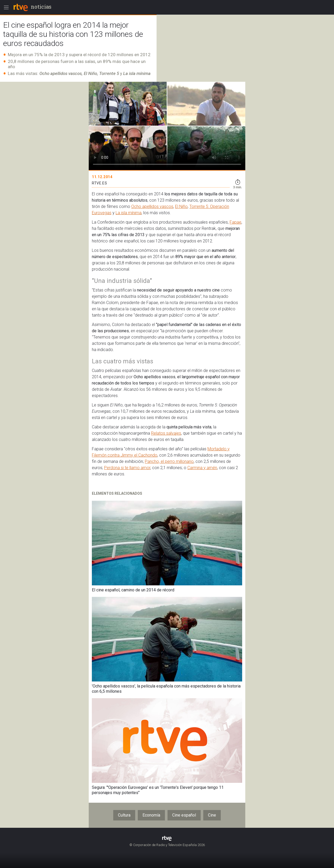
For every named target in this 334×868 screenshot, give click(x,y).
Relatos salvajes (166, 433)
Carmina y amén (202, 468)
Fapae (235, 222)
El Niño (181, 206)
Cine (212, 815)
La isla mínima (129, 213)
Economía (151, 815)
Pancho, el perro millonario (169, 461)
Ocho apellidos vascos (152, 206)
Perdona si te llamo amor (127, 468)
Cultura (124, 815)
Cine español (184, 815)
